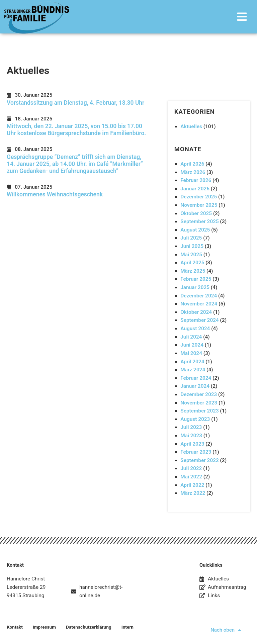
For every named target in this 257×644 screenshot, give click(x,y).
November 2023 (199, 403)
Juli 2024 (191, 337)
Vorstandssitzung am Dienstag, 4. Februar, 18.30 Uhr (75, 103)
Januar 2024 (195, 386)
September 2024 (200, 320)
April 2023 (192, 444)
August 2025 (195, 230)
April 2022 (192, 485)
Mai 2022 (191, 477)
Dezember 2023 (199, 394)
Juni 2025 (192, 246)
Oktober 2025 (196, 213)
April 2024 (192, 362)
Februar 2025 (196, 279)
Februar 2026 (196, 180)
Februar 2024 (196, 378)
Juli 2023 (191, 427)
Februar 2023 (196, 452)
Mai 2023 (191, 436)
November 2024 (199, 304)
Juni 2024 (192, 345)
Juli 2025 (191, 238)
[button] (167, 17)
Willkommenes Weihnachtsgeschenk (55, 194)
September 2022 (200, 460)
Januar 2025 (195, 287)
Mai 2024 (191, 353)
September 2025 (200, 221)
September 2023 (200, 411)
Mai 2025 (191, 255)
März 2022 (193, 493)
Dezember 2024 (199, 296)
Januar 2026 (195, 189)
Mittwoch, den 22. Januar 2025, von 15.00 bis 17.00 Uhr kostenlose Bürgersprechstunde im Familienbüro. (76, 130)
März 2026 (193, 172)
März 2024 (193, 370)
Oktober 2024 (196, 312)
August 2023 (195, 419)
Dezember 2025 (199, 197)
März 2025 (193, 271)
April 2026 (192, 164)
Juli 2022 (191, 468)
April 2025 (192, 263)
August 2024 (195, 329)
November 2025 (199, 205)
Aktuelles (191, 126)
